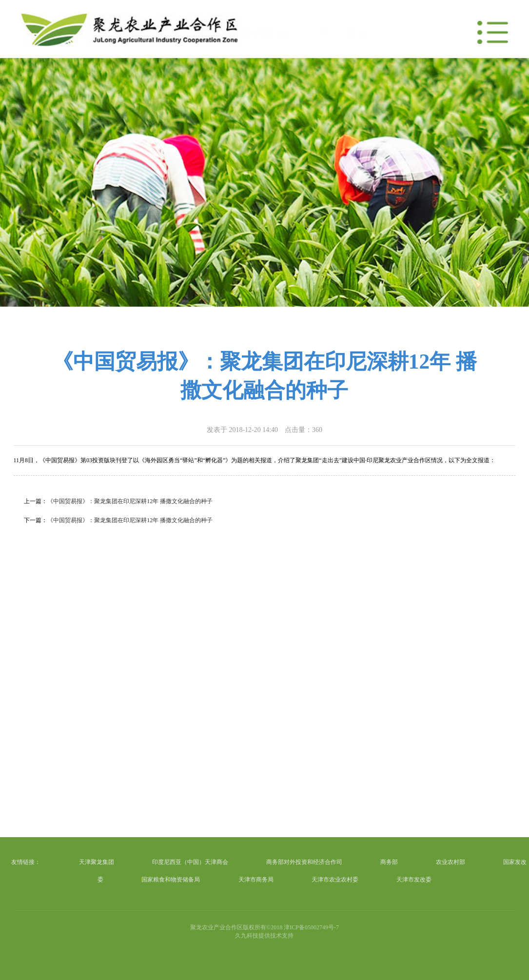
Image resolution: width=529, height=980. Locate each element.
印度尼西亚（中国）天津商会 (190, 862)
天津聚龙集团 (97, 862)
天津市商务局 (256, 880)
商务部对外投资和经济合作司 (304, 862)
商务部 (389, 862)
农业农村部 (451, 862)
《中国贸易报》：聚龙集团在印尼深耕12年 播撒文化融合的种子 (130, 501)
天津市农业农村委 (335, 880)
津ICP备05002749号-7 (311, 927)
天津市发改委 (414, 880)
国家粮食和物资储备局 (171, 880)
